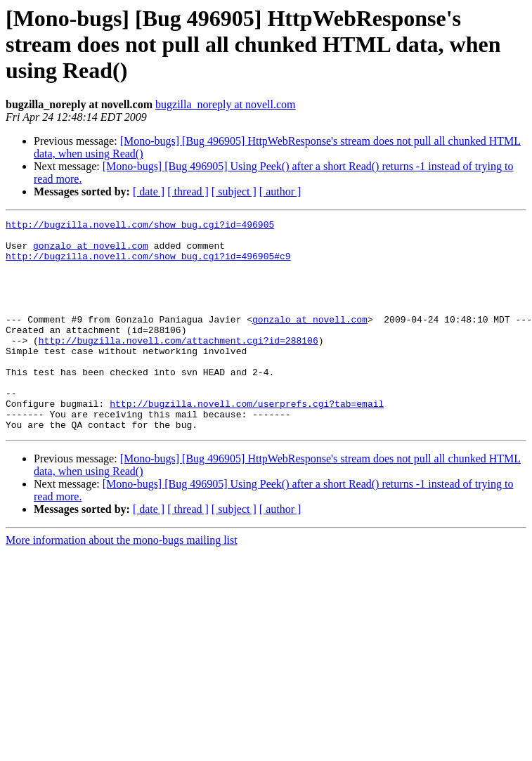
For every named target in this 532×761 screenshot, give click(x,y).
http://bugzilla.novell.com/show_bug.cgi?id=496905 (140, 226)
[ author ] (280, 191)
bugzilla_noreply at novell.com (226, 104)
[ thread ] (188, 191)
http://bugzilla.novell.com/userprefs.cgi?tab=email (247, 441)
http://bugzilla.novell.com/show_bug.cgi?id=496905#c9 (148, 264)
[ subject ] (234, 191)
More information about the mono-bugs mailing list (122, 582)
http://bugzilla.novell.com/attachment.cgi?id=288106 (179, 365)
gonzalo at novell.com (91, 252)
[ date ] (149, 191)
